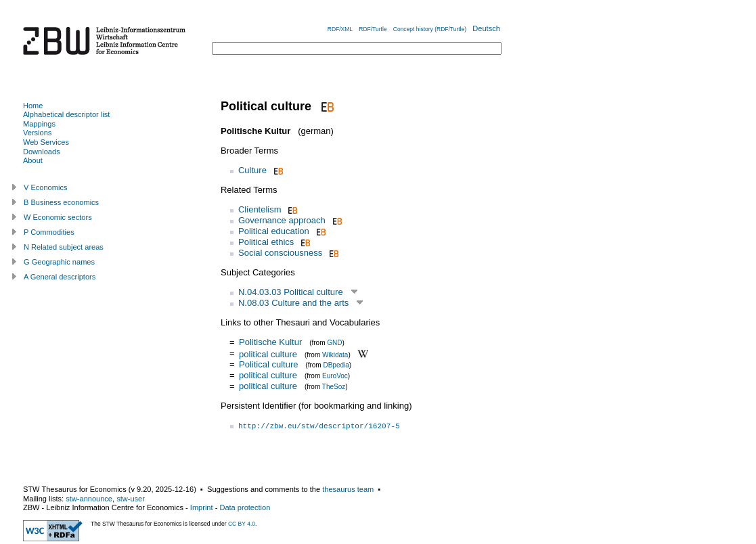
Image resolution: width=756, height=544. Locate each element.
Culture (252, 170)
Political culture (268, 364)
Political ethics (266, 242)
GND (334, 343)
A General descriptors (60, 277)
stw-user (131, 499)
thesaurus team (348, 489)
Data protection (245, 507)
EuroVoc (335, 376)
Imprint (202, 507)
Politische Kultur (270, 342)
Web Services (46, 142)
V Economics (45, 187)
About (33, 160)
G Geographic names (59, 262)
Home (33, 106)
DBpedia (336, 365)
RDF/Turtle (373, 29)
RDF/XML (340, 29)
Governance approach (282, 220)
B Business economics (61, 202)
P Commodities (49, 232)
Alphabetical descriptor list (66, 114)
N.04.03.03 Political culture (291, 292)
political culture (268, 354)
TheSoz (334, 387)
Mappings (39, 124)
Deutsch (486, 28)
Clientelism (260, 209)
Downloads (42, 152)
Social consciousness (280, 253)
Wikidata (335, 354)
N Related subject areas (64, 247)
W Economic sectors (58, 217)
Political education (274, 231)
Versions (37, 133)
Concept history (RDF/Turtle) (430, 29)
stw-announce (89, 499)
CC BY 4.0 (242, 524)
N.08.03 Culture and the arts (293, 303)
